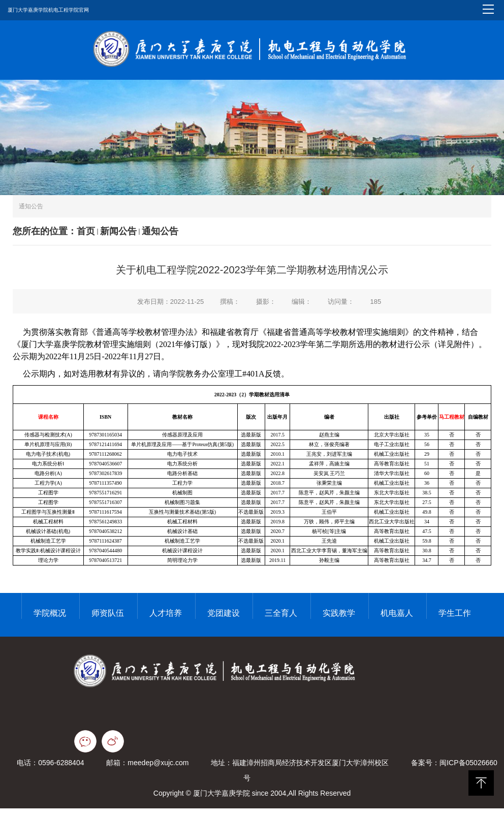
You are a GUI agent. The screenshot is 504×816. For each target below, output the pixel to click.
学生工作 (455, 617)
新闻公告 (118, 235)
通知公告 (160, 235)
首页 (86, 235)
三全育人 (281, 617)
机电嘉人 (397, 617)
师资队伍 (108, 617)
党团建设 (224, 617)
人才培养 (166, 617)
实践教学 (339, 617)
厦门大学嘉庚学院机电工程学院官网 (48, 10)
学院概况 (50, 617)
